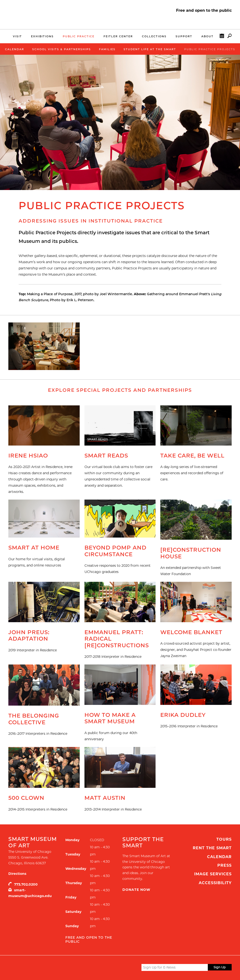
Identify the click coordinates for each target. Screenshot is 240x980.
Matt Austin (105, 798)
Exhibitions (42, 36)
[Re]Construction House (191, 553)
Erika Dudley (183, 715)
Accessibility (215, 883)
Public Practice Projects (210, 49)
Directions (17, 874)
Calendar (222, 37)
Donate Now (136, 890)
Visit (17, 36)
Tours (224, 839)
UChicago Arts (54, 967)
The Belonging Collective (34, 719)
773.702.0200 (26, 884)
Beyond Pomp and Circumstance (115, 551)
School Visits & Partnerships (62, 49)
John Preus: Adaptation (29, 636)
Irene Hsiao (28, 456)
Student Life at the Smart (150, 49)
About (207, 36)
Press (224, 865)
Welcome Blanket (191, 632)
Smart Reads (106, 456)
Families (107, 49)
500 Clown (26, 798)
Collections (154, 36)
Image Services (213, 874)
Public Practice (79, 36)
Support (184, 36)
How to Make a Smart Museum (110, 718)
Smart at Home (34, 548)
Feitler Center (118, 36)
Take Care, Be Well (192, 456)
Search (230, 37)
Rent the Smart (212, 848)
